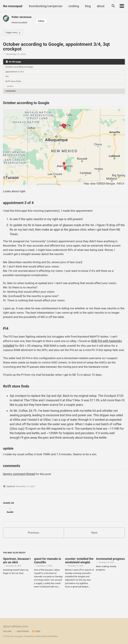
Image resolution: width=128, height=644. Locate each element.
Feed (37, 631)
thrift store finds (14, 83)
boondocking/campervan (45, 6)
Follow (42, 21)
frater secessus (22, 17)
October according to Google (20, 68)
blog (87, 6)
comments (11, 93)
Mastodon (22, 631)
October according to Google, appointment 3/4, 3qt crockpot (56, 47)
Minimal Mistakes (51, 636)
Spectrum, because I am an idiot (17, 573)
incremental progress (110, 571)
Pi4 (7, 78)
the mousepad (13, 6)
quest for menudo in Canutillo (48, 573)
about (100, 6)
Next (94, 544)
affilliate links (20, 626)
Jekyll (38, 636)
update (10, 88)
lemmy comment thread (19, 489)
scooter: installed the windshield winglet (79, 573)
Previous (34, 544)
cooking (73, 6)
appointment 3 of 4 (15, 73)
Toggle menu (12, 33)
